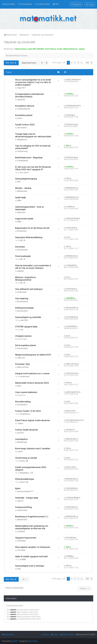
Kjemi (18, 488)
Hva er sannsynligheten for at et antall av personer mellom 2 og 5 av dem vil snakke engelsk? (33, 82)
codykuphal (71, 265)
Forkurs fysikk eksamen (27, 430)
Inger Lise (21, 358)
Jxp (22, 330)
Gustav (60, 49)
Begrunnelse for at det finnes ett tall (32, 228)
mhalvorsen (25, 376)
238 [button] (87, 63)
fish (68, 246)
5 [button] (82, 63)
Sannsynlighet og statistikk (28, 317)
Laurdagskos (21, 439)
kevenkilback (71, 317)
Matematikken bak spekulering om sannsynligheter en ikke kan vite (32, 527)
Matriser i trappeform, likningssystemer (26, 279)
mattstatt (21, 531)
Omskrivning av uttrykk (26, 458)
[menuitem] (25, 4)
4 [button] (78, 63)
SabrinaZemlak (72, 218)
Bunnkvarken (23, 250)
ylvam (20, 118)
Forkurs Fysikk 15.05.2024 (28, 411)
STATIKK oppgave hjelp (26, 327)
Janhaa (82, 49)
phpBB (14, 641)
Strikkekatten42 (24, 109)
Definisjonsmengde (24, 308)
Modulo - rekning (23, 188)
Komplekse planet (24, 115)
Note (19, 386)
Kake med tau (23, 367)
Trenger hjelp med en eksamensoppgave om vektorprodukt (33, 135)
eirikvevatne (22, 510)
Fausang (70, 115)
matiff (20, 452)
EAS (19, 569)
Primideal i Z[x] (22, 364)
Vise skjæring (22, 298)
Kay (68, 145)
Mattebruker (22, 191)
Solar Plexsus (50, 49)
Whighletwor (22, 140)
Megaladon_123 (27, 473)
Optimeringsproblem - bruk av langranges (29, 208)
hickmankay (71, 488)
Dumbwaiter (22, 405)
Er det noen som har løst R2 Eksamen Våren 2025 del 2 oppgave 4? (33, 168)
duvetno (21, 433)
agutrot (20, 501)
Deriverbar (20, 247)
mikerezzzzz (71, 373)
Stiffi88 (23, 559)
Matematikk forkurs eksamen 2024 (32, 383)
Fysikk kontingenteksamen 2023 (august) (31, 468)
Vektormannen (21, 49)
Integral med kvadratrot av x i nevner (32, 373)
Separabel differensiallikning (29, 237)
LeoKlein (70, 207)
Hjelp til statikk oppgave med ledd (31, 556)
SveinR (69, 94)
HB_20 (23, 240)
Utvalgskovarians (23, 336)
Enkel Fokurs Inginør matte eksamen (33, 420)
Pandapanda (23, 161)
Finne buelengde (23, 256)
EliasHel (21, 271)
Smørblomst (25, 414)
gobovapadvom (72, 392)
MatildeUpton (72, 197)
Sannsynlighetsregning (26, 179)
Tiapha (20, 423)
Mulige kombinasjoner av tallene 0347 (33, 355)
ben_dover (24, 172)
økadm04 (21, 100)
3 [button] (75, 63)
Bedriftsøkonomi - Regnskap (29, 158)
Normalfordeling (23, 402)
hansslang (22, 541)
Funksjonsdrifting (23, 507)
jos (67, 237)
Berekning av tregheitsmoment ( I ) (32, 517)
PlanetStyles (33, 641)
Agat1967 (21, 88)
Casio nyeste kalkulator (26, 392)
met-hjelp (21, 550)
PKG (19, 182)
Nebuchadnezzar (71, 49)
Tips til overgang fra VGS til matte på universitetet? (33, 147)
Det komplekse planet (26, 345)
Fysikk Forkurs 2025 (25, 125)
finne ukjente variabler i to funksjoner (33, 547)
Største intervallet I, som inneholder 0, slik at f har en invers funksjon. (33, 267)
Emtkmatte (22, 231)
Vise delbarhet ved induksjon (29, 289)
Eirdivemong (71, 124)
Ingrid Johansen (73, 79)
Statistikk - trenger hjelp (27, 498)
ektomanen (22, 128)
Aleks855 (40, 49)
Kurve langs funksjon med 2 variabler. (33, 448)
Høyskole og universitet (19, 42)
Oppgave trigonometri (26, 538)
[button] (64, 63)
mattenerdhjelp (72, 498)
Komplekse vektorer (25, 106)
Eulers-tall (24, 461)
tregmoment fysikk (24, 219)
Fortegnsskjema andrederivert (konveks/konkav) (30, 95)
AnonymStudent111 (26, 491)
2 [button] (72, 63)
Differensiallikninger (25, 479)
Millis (19, 200)
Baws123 (70, 411)
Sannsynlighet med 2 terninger (30, 566)
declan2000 (71, 326)
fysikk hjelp (21, 197)
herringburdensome (74, 420)
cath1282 (24, 320)
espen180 (32, 49)
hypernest (21, 212)
